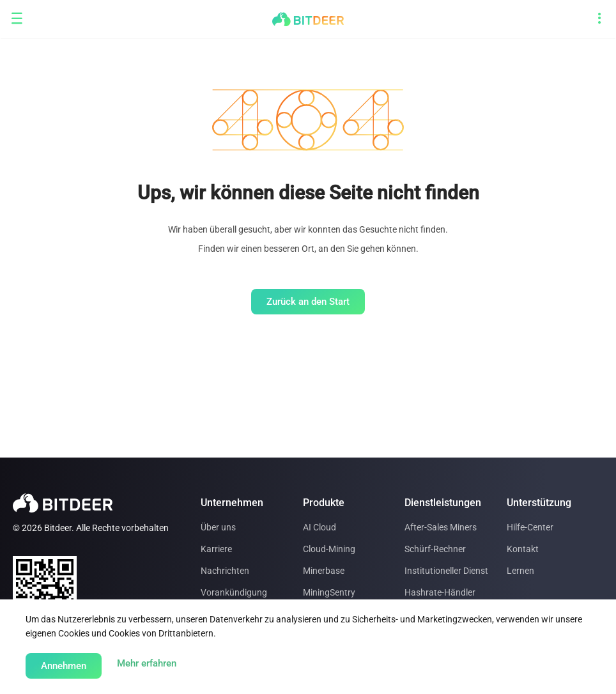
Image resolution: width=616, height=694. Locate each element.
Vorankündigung (234, 592)
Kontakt (523, 549)
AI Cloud (320, 527)
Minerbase (324, 571)
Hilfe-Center (530, 527)
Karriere (216, 549)
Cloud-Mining (329, 549)
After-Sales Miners (441, 527)
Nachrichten (225, 571)
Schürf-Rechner (435, 549)
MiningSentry (329, 592)
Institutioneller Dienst (446, 571)
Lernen (520, 571)
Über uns (218, 527)
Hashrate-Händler (440, 592)
